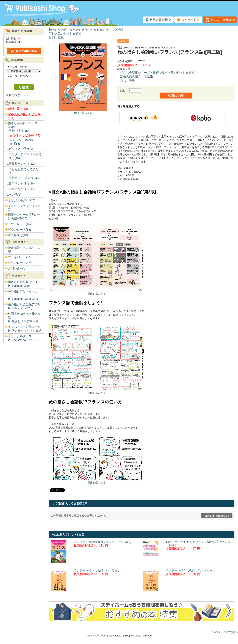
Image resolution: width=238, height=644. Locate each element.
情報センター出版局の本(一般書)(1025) (24, 217)
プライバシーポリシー (23, 257)
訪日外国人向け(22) (22, 164)
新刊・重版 (56, 37)
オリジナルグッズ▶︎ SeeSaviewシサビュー (24, 338)
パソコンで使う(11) (22, 189)
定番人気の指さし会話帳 (65, 34)
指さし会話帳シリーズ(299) (23, 125)
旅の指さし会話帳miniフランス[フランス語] (102, 542)
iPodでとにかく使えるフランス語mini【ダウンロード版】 (198, 544)
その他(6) (15, 195)
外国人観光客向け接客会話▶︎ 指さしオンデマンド (24, 318)
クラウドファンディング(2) (24, 208)
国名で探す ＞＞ (17, 95)
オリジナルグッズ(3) (22, 200)
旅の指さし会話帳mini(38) (21, 142)
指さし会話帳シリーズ (64, 30)
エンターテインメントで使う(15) (25, 156)
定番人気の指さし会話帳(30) (24, 116)
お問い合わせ (17, 268)
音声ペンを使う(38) (22, 183)
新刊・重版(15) (18, 109)
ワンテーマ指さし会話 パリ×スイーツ (190, 571)
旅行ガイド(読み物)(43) (24, 178)
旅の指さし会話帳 (111, 30)
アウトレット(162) (20, 224)
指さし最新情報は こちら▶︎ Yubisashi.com (25, 284)
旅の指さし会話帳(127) (25, 135)
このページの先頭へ (225, 632)
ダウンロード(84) (19, 230)
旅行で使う (89, 30)
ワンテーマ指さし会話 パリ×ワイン (97, 571)
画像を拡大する (83, 113)
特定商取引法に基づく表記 (24, 250)
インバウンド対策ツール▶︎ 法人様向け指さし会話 (25, 329)
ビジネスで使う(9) (21, 149)
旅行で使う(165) (20, 131)
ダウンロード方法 (20, 263)
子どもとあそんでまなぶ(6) (25, 171)
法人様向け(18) (18, 235)
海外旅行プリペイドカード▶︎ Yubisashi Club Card (24, 295)
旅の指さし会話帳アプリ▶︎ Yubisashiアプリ (24, 306)
